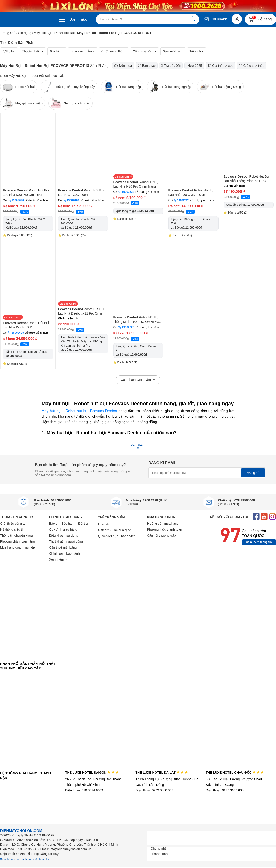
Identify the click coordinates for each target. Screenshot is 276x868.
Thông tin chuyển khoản (17, 535)
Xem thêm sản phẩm (138, 380)
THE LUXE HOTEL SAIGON (92, 773)
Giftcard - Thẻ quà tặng (115, 530)
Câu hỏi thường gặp (161, 535)
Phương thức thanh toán (165, 529)
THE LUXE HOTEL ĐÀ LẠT (162, 773)
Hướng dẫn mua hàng (163, 524)
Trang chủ (8, 33)
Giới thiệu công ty (13, 524)
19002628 (18, 200)
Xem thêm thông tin (259, 542)
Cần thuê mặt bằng (63, 547)
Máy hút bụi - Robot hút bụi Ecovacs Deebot (79, 411)
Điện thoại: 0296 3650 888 (225, 790)
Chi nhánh (215, 19)
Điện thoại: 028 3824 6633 (84, 790)
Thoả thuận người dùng (66, 541)
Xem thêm (58, 559)
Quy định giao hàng (63, 529)
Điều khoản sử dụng (64, 535)
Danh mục (78, 19)
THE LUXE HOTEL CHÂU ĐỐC (235, 773)
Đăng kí (253, 473)
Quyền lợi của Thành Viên (117, 536)
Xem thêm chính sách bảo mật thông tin (25, 859)
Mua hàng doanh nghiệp (18, 547)
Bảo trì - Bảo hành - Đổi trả (68, 524)
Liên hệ (103, 524)
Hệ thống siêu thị (12, 529)
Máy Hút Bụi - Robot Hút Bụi (54, 33)
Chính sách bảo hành (64, 553)
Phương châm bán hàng (18, 541)
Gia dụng (25, 33)
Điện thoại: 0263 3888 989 (154, 790)
